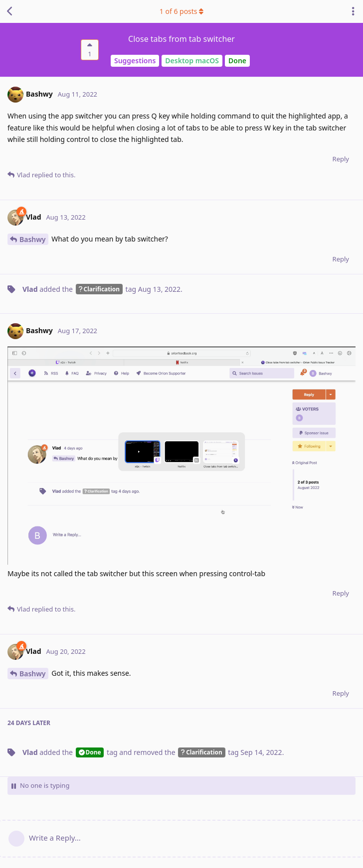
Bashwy (33, 239)
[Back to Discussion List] (10, 11)
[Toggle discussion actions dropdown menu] (353, 11)
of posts (181, 11)
